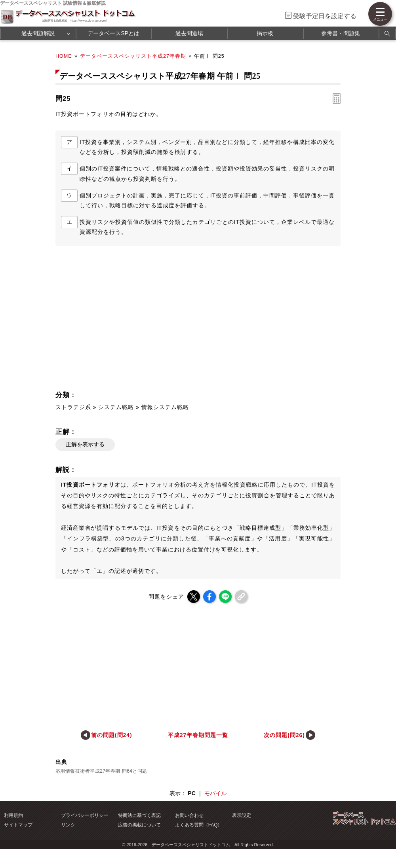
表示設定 (242, 815)
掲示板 (265, 33)
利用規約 (13, 815)
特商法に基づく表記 (139, 815)
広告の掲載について (139, 825)
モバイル (215, 793)
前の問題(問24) (112, 735)
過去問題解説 (38, 33)
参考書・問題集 (341, 33)
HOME (64, 56)
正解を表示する (85, 444)
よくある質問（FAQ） (199, 825)
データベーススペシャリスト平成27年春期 (133, 56)
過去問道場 (189, 33)
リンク (68, 825)
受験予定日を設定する (325, 16)
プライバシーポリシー (85, 815)
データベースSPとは (113, 33)
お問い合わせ (189, 815)
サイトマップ (18, 825)
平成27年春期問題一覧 (198, 735)
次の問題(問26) (284, 735)
